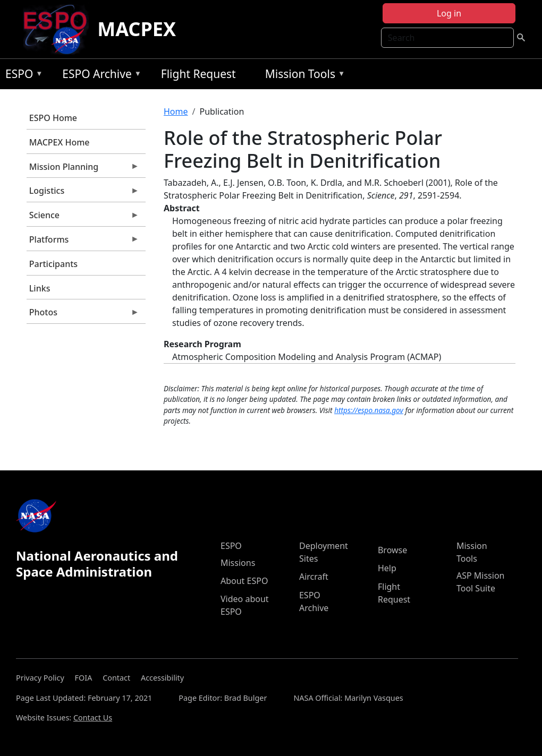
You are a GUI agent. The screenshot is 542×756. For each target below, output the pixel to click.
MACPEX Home (60, 142)
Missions (238, 563)
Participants (53, 264)
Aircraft (314, 577)
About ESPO (244, 581)
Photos (83, 315)
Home (176, 111)
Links (40, 288)
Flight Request (198, 74)
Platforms (83, 242)
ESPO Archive (99, 76)
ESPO (22, 76)
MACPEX (137, 29)
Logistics (83, 193)
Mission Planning (83, 169)
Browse (392, 550)
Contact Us (93, 718)
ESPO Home (53, 118)
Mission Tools (303, 76)
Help (387, 568)
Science (83, 218)
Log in (449, 13)
